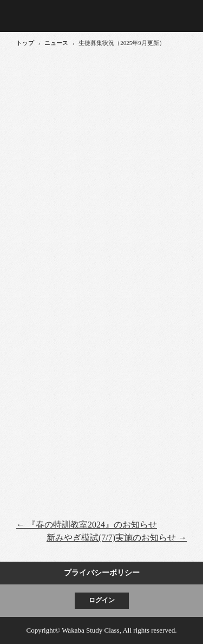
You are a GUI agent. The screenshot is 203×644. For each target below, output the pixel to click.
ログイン (102, 600)
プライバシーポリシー (102, 573)
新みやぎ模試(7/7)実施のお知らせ (117, 538)
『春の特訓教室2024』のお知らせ (87, 525)
